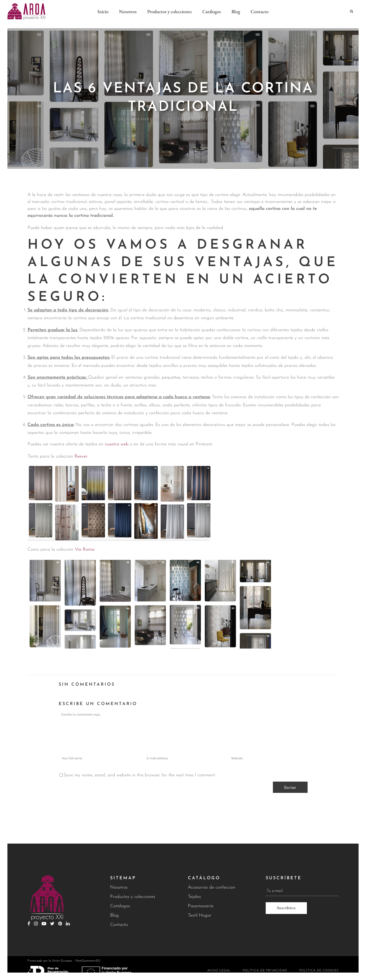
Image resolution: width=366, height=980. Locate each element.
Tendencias (183, 68)
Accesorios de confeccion (212, 888)
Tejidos (194, 897)
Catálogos (120, 906)
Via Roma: (85, 544)
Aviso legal (219, 971)
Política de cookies (319, 971)
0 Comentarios (234, 114)
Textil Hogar (200, 916)
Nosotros (119, 888)
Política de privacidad (265, 971)
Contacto (119, 925)
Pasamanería (201, 906)
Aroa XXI (199, 114)
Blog (114, 916)
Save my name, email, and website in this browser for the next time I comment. (140, 770)
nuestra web (117, 439)
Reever (80, 451)
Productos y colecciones (133, 897)
